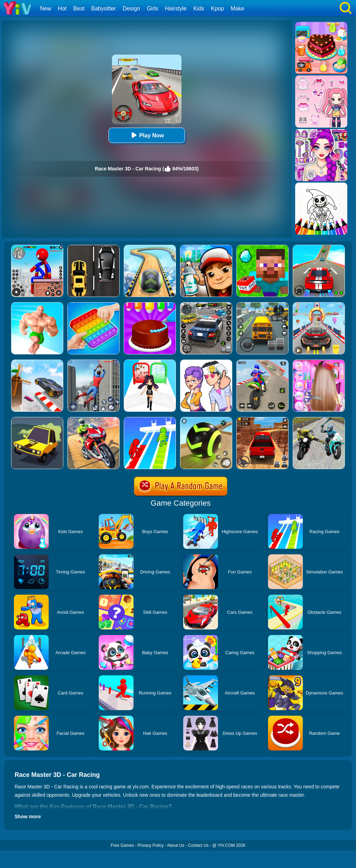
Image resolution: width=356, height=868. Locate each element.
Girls (152, 9)
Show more (28, 817)
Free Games (122, 845)
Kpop (217, 9)
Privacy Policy (151, 845)
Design (131, 9)
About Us (176, 845)
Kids (199, 9)
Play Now (147, 135)
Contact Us (198, 845)
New (46, 9)
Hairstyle (176, 9)
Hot (62, 9)
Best (79, 9)
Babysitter (103, 9)
